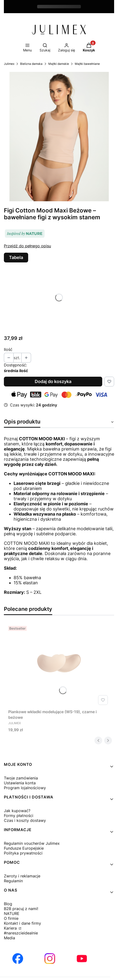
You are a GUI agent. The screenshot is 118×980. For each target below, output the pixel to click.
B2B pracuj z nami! (21, 909)
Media (9, 938)
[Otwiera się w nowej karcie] (18, 959)
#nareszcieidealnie (21, 933)
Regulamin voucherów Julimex (32, 843)
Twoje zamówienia (21, 778)
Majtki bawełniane (87, 64)
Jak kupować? (17, 811)
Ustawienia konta (20, 783)
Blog (8, 904)
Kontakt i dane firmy (22, 923)
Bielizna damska (31, 64)
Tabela (16, 257)
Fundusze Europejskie (24, 848)
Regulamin (13, 881)
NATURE (12, 913)
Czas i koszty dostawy (25, 820)
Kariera (11, 928)
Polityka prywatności (23, 853)
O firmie (11, 918)
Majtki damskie (59, 64)
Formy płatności (19, 816)
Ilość (8, 349)
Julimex (9, 64)
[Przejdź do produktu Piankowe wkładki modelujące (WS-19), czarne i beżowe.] (59, 665)
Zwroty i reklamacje (22, 876)
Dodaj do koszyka (53, 381)
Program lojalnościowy (25, 788)
